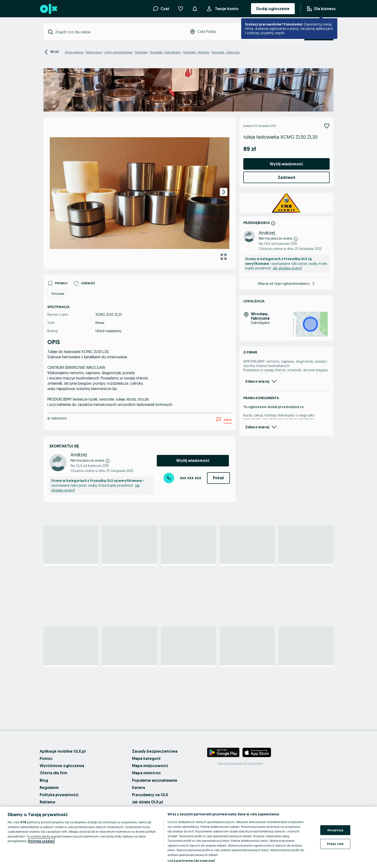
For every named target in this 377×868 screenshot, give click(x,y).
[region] (188, 837)
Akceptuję (335, 830)
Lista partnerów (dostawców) (191, 861)
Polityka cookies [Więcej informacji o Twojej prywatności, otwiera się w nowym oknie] (41, 841)
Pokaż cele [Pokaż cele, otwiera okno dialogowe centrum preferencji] (335, 844)
